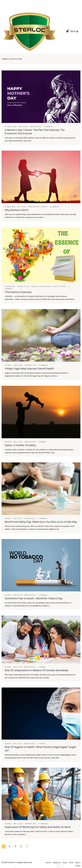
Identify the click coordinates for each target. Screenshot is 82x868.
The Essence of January (18, 292)
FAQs (71, 863)
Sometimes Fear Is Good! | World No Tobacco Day (34, 598)
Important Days (36, 127)
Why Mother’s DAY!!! (17, 210)
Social (64, 286)
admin (9, 365)
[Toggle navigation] (75, 32)
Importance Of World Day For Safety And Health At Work (38, 827)
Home (48, 863)
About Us (56, 863)
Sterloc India (12, 127)
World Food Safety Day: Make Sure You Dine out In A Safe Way (41, 522)
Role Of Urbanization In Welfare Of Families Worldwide (36, 670)
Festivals (35, 286)
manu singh (11, 207)
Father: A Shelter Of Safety (20, 445)
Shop (65, 863)
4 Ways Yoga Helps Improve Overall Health (29, 368)
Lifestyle (44, 207)
